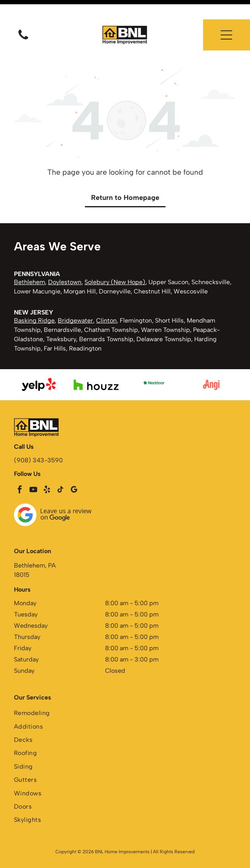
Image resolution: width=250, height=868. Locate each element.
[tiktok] (60, 471)
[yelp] (47, 471)
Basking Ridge (34, 301)
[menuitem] (125, 694)
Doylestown (65, 263)
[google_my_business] (74, 471)
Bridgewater (75, 301)
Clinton (106, 301)
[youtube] (33, 471)
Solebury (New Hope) (115, 263)
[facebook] (20, 471)
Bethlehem (29, 263)
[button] (226, 16)
